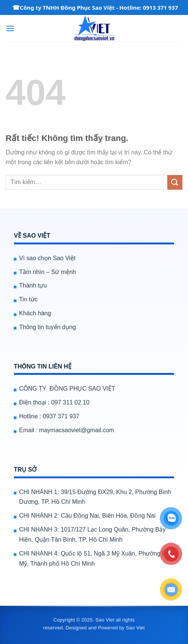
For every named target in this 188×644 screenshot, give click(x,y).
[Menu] (10, 28)
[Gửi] (175, 182)
